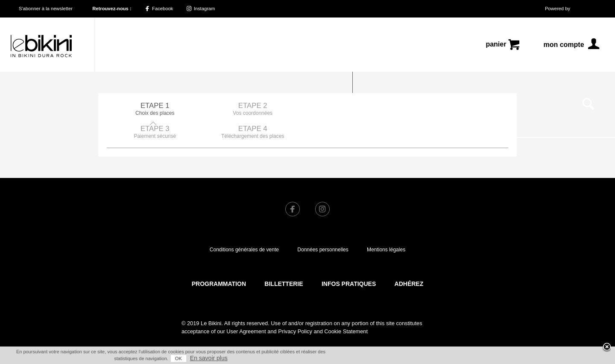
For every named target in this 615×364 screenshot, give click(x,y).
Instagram (201, 9)
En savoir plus (209, 358)
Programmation (219, 261)
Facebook (159, 9)
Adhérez (409, 261)
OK (179, 358)
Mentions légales (386, 227)
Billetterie (284, 261)
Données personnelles (323, 227)
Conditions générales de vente (244, 227)
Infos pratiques (349, 261)
